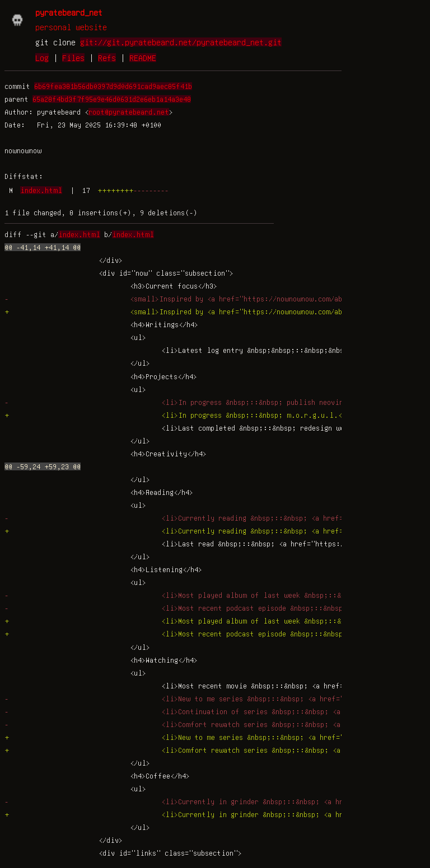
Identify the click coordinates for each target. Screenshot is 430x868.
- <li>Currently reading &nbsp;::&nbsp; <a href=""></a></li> (198, 518)
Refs (107, 58)
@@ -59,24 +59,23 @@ (43, 466)
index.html (41, 190)
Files (73, 58)
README (143, 58)
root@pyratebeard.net (129, 112)
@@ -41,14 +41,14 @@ (43, 247)
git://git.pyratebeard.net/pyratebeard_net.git (181, 42)
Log (42, 58)
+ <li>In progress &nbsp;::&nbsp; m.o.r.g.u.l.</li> (182, 415)
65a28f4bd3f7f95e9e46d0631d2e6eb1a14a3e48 (112, 99)
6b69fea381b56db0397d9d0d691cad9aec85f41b (113, 86)
